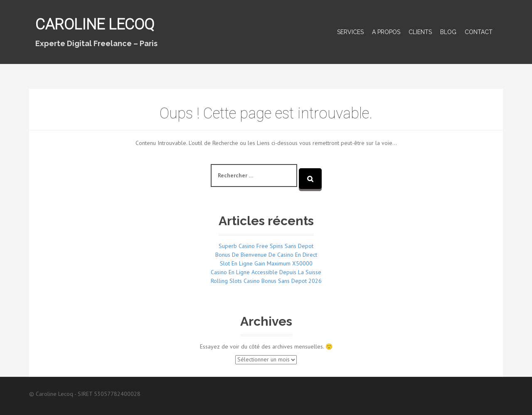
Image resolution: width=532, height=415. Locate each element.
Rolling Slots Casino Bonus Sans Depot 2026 (266, 281)
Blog (448, 32)
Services (350, 32)
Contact (479, 32)
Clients (420, 32)
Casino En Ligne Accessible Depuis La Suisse (266, 272)
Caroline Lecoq (95, 25)
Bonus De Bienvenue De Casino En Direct (266, 255)
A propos (386, 32)
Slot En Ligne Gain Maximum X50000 (266, 263)
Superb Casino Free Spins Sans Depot (266, 246)
